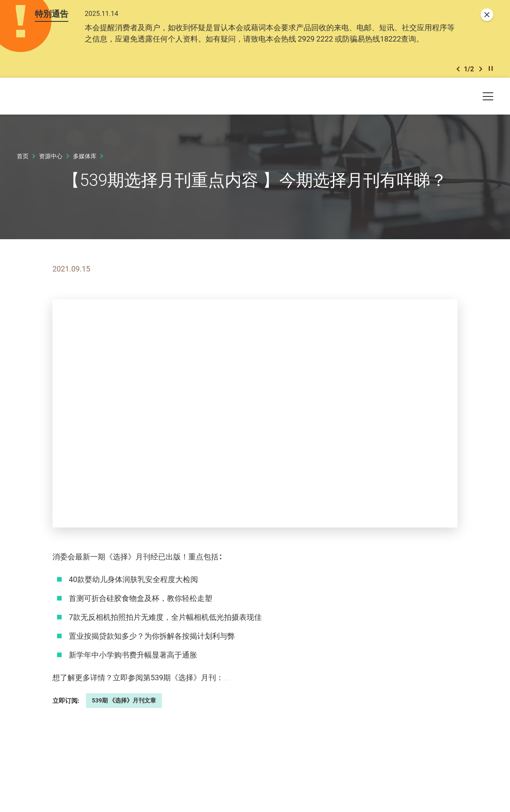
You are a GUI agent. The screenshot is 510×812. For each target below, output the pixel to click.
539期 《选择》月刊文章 (124, 706)
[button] (458, 73)
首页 (23, 162)
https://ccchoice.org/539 (264, 683)
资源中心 (51, 162)
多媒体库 (85, 162)
